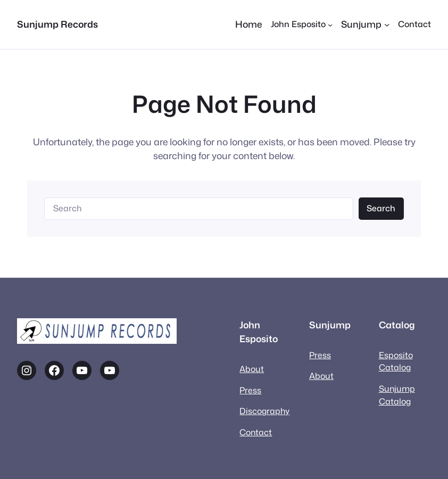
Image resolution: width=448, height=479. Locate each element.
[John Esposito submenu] (302, 24)
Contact (256, 432)
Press (250, 390)
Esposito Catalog (396, 361)
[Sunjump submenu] (365, 24)
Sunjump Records (57, 24)
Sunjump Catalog (397, 395)
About (252, 369)
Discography (264, 411)
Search (381, 208)
